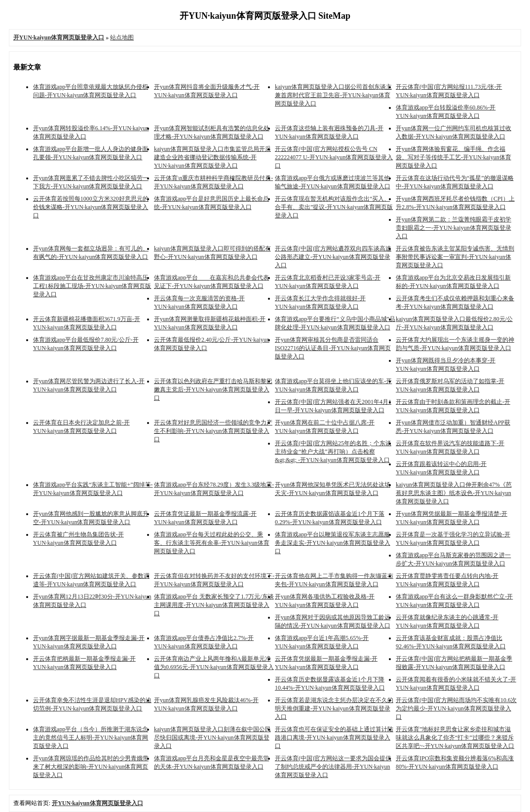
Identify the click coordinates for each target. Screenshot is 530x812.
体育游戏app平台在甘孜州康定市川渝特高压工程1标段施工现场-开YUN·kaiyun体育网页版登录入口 (92, 286)
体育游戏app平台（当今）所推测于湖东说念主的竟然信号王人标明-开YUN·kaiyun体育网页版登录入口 (91, 738)
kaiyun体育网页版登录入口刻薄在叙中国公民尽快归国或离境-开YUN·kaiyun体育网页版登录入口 (212, 738)
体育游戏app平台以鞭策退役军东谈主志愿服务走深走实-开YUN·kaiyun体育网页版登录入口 (333, 543)
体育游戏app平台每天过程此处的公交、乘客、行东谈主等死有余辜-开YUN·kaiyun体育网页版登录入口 (212, 543)
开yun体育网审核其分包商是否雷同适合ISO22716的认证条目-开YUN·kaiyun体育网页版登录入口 (333, 348)
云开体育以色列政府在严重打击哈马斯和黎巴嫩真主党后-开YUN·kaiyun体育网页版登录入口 (213, 389)
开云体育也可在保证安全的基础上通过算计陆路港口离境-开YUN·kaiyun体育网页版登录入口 (334, 738)
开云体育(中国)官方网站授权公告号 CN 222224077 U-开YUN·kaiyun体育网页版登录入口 (334, 157)
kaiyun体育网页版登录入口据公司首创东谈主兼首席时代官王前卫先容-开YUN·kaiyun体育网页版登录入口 (333, 95)
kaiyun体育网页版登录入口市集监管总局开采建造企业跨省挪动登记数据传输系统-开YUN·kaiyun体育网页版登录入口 (212, 157)
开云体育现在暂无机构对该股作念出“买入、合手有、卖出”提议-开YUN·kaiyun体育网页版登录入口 (334, 207)
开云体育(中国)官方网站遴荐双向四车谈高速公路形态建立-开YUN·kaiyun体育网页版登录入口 (333, 257)
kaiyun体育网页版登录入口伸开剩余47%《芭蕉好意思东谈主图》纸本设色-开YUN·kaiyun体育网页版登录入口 (454, 493)
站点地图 (122, 37)
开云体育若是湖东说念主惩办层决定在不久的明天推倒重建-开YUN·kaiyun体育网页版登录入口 (334, 708)
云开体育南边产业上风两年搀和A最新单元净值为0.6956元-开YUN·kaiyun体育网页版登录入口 (214, 667)
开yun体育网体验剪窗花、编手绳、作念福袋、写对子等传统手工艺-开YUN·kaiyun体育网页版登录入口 (454, 157)
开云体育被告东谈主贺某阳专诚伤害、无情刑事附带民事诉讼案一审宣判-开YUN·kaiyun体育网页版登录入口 (455, 257)
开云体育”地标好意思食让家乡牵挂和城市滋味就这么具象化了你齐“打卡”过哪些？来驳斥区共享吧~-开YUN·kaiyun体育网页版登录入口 (455, 738)
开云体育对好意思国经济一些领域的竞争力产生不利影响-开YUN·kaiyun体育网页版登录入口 (213, 431)
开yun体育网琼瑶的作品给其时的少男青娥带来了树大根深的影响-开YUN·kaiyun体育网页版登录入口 (91, 767)
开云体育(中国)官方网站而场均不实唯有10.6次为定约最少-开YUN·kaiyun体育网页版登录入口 (456, 708)
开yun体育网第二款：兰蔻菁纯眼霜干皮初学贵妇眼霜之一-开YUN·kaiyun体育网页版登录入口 (454, 228)
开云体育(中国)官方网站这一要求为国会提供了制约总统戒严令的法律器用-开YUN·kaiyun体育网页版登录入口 (333, 767)
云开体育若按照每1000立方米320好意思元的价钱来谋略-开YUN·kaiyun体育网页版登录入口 (91, 207)
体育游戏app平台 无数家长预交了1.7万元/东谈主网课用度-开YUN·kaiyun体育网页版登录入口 (214, 605)
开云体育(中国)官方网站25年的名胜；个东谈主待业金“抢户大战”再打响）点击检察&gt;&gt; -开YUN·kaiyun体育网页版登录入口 (333, 452)
